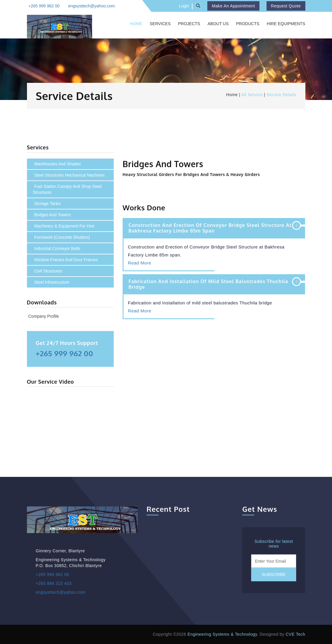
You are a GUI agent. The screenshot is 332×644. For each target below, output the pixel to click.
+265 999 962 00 (44, 6)
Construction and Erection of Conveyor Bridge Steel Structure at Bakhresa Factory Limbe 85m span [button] (210, 228)
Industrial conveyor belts (57, 248)
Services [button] (160, 24)
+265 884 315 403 (54, 583)
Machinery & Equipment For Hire (64, 226)
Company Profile (44, 316)
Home (136, 24)
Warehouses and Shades (58, 164)
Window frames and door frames (66, 260)
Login (184, 6)
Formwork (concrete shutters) (62, 237)
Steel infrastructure (52, 282)
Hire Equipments (286, 24)
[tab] (214, 228)
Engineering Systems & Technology (222, 634)
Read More (140, 263)
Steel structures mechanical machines (70, 175)
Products (248, 24)
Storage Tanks (48, 204)
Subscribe (274, 574)
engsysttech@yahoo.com (91, 6)
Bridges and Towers (53, 215)
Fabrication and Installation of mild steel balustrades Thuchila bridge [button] (208, 284)
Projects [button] (189, 24)
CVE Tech (296, 634)
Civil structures (48, 271)
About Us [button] (218, 24)
